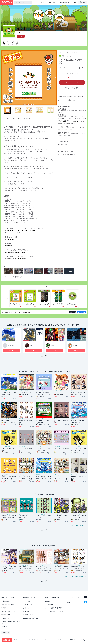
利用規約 (21, 640)
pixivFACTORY (62, 134)
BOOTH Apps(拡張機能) (8, 604)
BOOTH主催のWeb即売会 (31, 618)
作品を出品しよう (65, 2)
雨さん (75, 345)
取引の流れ (63, 141)
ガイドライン (40, 640)
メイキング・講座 (72, 53)
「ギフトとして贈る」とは (68, 100)
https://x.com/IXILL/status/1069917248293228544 (20, 231)
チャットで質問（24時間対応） (54, 608)
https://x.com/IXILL (10, 239)
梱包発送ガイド (6, 615)
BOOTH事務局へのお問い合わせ (54, 611)
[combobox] (23, 2)
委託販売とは (5, 618)
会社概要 (15, 640)
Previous (2, 78)
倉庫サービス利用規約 (30, 640)
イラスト (61, 53)
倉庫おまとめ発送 (28, 615)
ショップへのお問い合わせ (66, 155)
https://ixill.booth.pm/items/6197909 (15, 259)
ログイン (41, 2)
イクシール (44, 287)
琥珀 (53, 345)
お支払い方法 (64, 145)
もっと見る (44, 357)
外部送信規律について (62, 640)
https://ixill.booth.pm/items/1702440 (15, 252)
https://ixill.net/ (8, 246)
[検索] (30, 2)
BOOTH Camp (6, 627)
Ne (31, 345)
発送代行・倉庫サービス (8, 611)
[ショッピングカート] (75, 2)
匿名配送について (6, 608)
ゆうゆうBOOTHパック (76, 122)
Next (55, 78)
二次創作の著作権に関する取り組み (11, 623)
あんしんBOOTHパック (64, 122)
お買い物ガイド (28, 604)
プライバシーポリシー (50, 640)
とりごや (11, 345)
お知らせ (48, 601)
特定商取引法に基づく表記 (66, 151)
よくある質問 (49, 604)
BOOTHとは (52, 2)
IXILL (18, 33)
